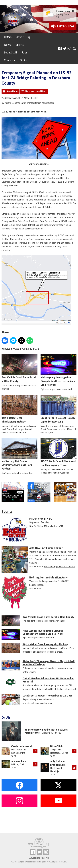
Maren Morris (32, 733)
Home (8, 37)
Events (7, 512)
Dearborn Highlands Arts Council (59, 567)
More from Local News (36, 91)
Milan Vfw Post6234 (53, 526)
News (7, 45)
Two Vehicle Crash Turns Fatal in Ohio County (19, 369)
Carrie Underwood (21, 746)
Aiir (48, 862)
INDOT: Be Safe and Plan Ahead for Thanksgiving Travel (58, 452)
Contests (9, 60)
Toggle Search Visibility (75, 49)
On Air (24, 60)
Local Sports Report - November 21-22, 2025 (48, 696)
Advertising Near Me (39, 858)
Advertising (23, 37)
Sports (20, 45)
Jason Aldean (19, 761)
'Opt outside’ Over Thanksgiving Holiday (19, 409)
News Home (12, 91)
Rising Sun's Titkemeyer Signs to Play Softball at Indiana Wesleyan (49, 663)
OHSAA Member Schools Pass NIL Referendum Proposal (48, 680)
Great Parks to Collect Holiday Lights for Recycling (58, 409)
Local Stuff (10, 52)
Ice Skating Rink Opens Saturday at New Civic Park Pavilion (19, 454)
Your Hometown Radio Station (42, 730)
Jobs (25, 52)
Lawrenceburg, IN (65, 11)
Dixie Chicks (57, 746)
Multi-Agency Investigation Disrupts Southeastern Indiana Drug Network (58, 370)
